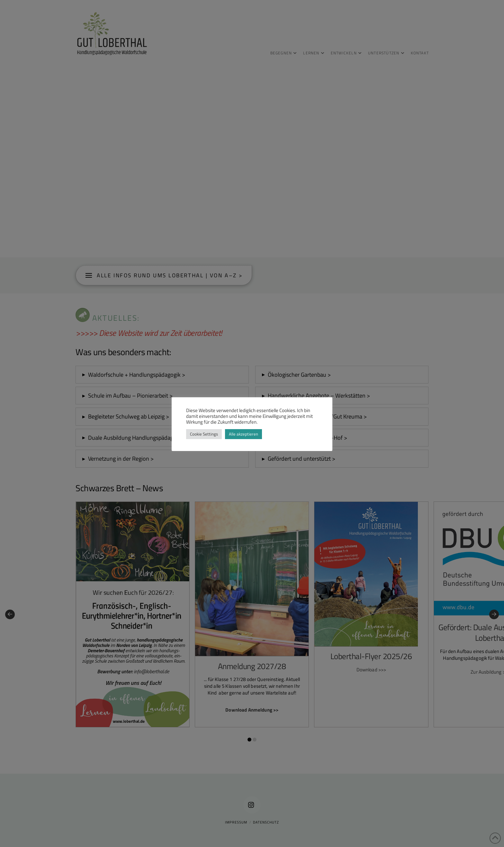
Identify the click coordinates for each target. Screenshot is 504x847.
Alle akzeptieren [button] (243, 434)
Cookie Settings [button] (204, 434)
